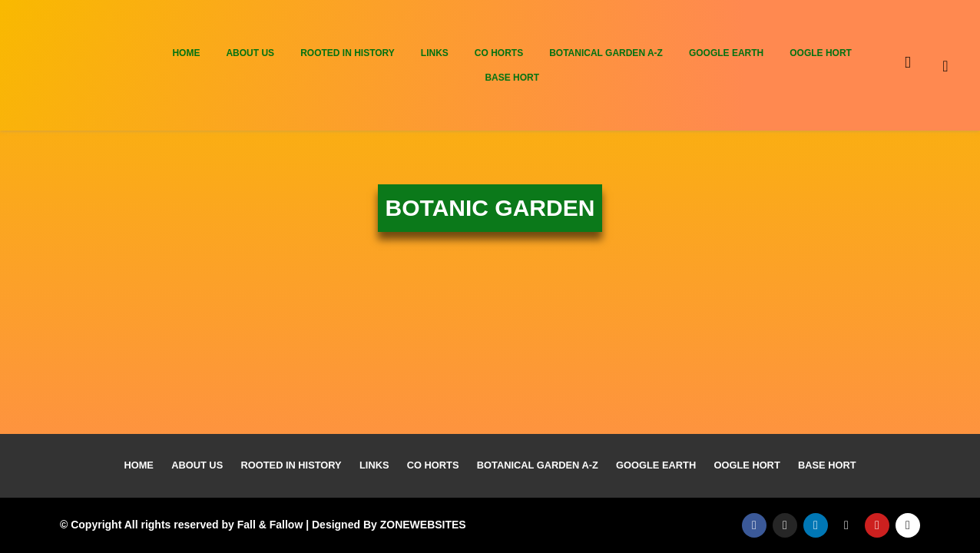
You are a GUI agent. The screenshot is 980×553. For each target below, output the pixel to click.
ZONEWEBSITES (423, 525)
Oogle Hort (821, 53)
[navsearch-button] (958, 65)
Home (186, 53)
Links (435, 53)
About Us (250, 53)
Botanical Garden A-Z (606, 53)
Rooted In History (348, 53)
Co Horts (499, 53)
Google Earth (726, 53)
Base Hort (512, 78)
